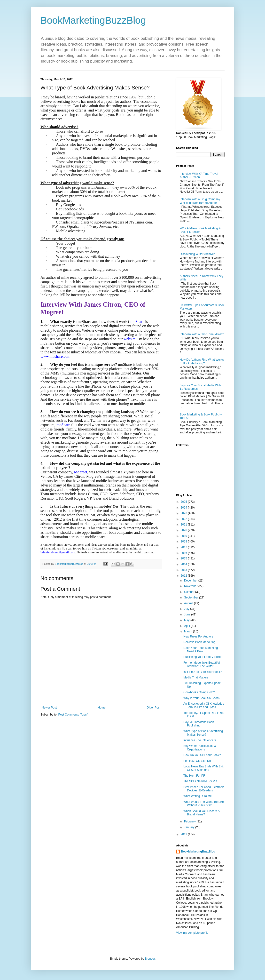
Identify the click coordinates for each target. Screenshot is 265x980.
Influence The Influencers (200, 740)
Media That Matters (196, 677)
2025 (184, 502)
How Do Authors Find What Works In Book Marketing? (202, 361)
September (192, 598)
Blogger (150, 959)
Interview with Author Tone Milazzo (202, 334)
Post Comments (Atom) (73, 715)
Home (102, 708)
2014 (184, 564)
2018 (184, 542)
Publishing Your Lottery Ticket (202, 657)
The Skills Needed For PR (200, 781)
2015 (184, 558)
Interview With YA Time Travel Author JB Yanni (199, 175)
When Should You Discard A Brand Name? (201, 813)
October (190, 592)
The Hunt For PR (194, 776)
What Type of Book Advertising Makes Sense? (203, 733)
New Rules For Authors (198, 637)
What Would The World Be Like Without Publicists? (204, 804)
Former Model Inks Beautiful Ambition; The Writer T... (202, 664)
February (190, 821)
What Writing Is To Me (198, 796)
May (187, 620)
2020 (184, 530)
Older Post (153, 708)
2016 (184, 553)
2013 (184, 570)
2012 (184, 576)
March (189, 631)
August (189, 603)
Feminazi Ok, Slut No (197, 761)
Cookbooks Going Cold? (199, 692)
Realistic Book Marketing (199, 642)
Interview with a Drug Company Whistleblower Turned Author (200, 201)
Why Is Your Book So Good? (202, 698)
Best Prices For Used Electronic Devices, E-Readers (204, 789)
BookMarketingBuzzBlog (93, 20)
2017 (184, 547)
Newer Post (49, 708)
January (190, 827)
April (187, 626)
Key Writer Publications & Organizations (200, 748)
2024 (184, 508)
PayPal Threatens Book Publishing (199, 724)
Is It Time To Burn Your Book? (203, 672)
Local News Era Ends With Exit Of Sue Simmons (203, 768)
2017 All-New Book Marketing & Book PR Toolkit (200, 230)
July (187, 609)
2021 (184, 525)
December (191, 581)
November (191, 586)
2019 (184, 536)
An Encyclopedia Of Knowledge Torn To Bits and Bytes (204, 705)
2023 (184, 513)
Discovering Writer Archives (197, 254)
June (188, 614)
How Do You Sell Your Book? (202, 755)
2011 (184, 834)
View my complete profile (192, 933)
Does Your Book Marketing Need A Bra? (201, 650)
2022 (184, 519)
